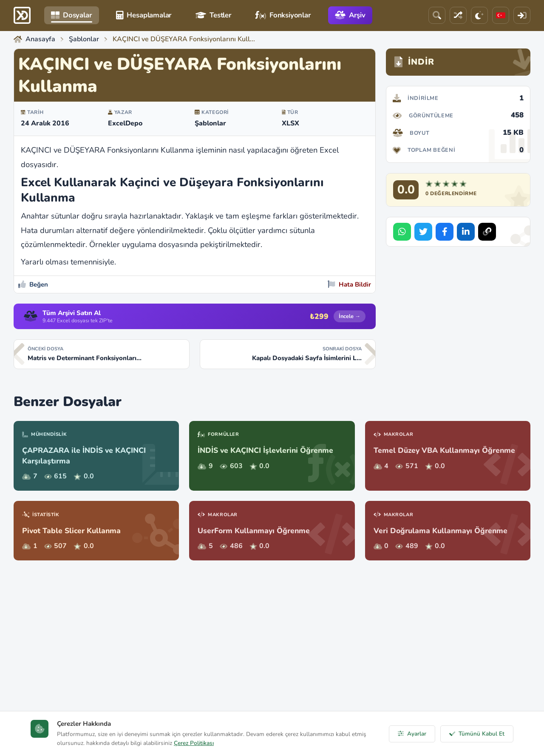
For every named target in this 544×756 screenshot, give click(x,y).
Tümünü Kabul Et (477, 734)
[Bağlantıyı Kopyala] (487, 232)
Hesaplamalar (144, 15)
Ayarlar (412, 734)
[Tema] (479, 15)
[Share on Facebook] (445, 232)
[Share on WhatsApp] (402, 232)
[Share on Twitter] (423, 232)
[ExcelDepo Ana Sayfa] (22, 15)
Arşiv (350, 15)
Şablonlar (210, 123)
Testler (214, 15)
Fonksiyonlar (283, 15)
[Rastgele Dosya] (458, 15)
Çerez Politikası (194, 743)
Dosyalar (72, 15)
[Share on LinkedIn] (466, 232)
